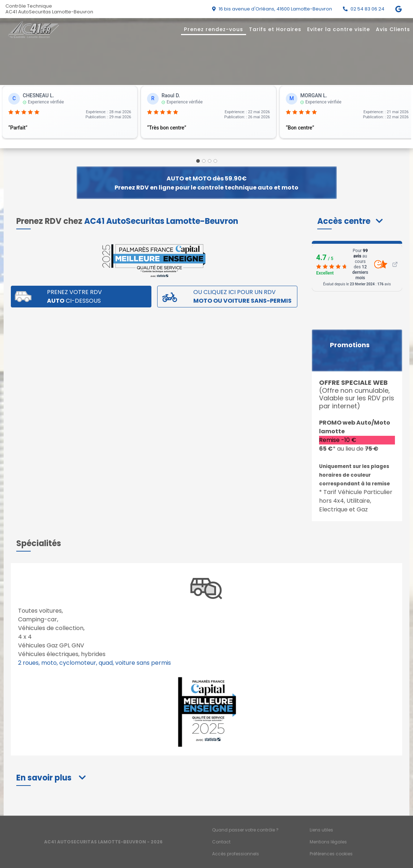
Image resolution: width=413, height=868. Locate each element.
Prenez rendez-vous (214, 29)
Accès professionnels (236, 854)
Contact (221, 842)
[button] (350, 221)
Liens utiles (321, 830)
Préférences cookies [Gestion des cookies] (331, 854)
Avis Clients (393, 29)
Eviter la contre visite (339, 29)
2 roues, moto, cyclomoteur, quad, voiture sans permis (94, 663)
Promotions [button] (350, 345)
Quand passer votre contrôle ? (245, 830)
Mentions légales (328, 842)
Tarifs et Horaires (275, 29)
